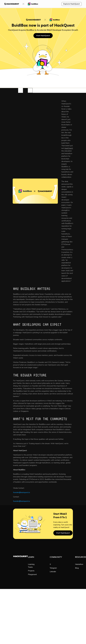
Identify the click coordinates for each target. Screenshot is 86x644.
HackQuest (69, 148)
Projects (31, 571)
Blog (77, 568)
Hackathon (79, 564)
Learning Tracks (31, 566)
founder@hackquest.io (22, 492)
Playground (32, 574)
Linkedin (53, 572)
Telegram (53, 568)
